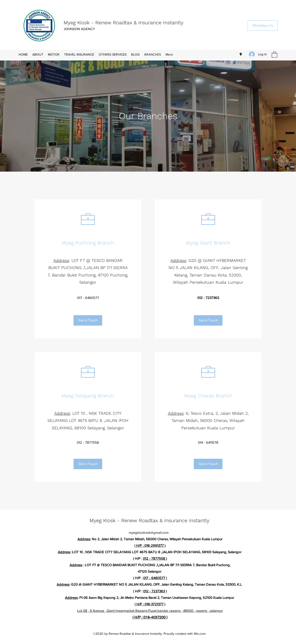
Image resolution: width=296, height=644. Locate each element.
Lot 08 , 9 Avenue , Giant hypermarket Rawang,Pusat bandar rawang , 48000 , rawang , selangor (150, 611)
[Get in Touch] (88, 320)
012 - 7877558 (154, 558)
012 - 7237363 (154, 591)
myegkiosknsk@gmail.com (149, 532)
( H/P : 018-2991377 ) (150, 545)
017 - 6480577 (154, 578)
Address (61, 260)
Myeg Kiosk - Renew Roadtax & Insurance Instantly (123, 23)
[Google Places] (241, 54)
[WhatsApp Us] (263, 26)
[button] (274, 54)
